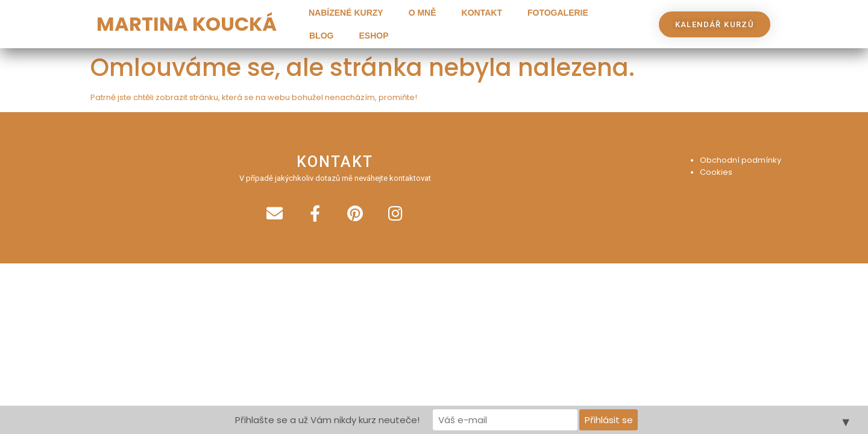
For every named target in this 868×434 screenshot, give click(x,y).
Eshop (373, 36)
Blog (321, 36)
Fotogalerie (558, 13)
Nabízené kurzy (346, 13)
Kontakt (482, 13)
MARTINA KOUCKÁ (187, 24)
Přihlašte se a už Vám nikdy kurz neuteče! (327, 420)
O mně (423, 13)
